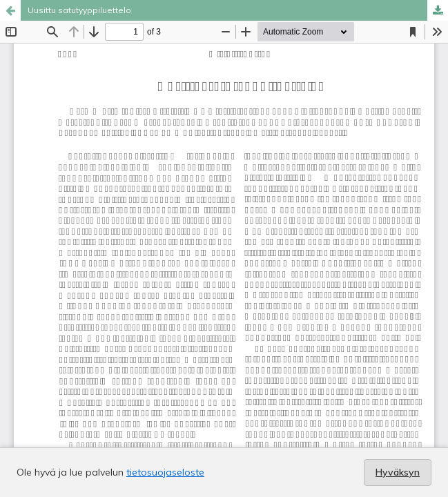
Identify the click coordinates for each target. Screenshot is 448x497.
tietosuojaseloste (165, 472)
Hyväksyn (398, 472)
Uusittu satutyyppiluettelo (79, 10)
